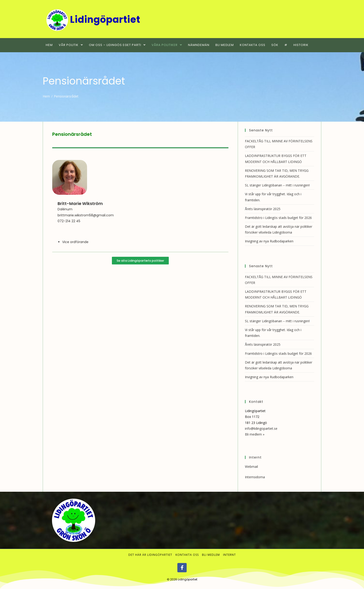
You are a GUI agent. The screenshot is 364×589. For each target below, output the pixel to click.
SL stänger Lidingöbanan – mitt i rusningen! (277, 185)
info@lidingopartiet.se (261, 428)
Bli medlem (211, 555)
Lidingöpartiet (188, 579)
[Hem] (46, 96)
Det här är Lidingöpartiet (150, 555)
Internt (229, 555)
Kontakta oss (187, 555)
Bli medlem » (255, 434)
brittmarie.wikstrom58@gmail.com (86, 215)
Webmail (251, 467)
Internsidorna (255, 477)
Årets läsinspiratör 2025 (263, 209)
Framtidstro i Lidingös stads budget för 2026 (278, 218)
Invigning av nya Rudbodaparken (269, 241)
